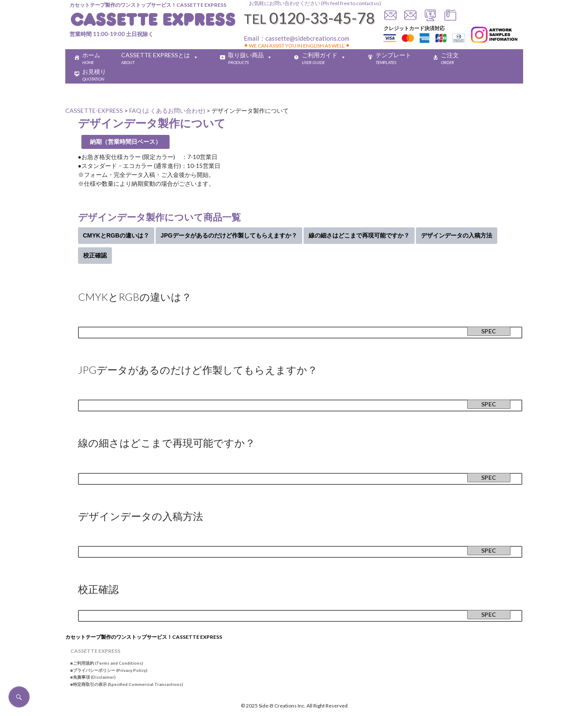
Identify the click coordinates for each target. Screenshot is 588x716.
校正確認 (95, 255)
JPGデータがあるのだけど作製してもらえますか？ (229, 235)
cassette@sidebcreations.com (307, 38)
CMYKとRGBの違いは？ (116, 235)
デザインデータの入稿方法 (457, 235)
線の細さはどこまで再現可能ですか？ (359, 235)
